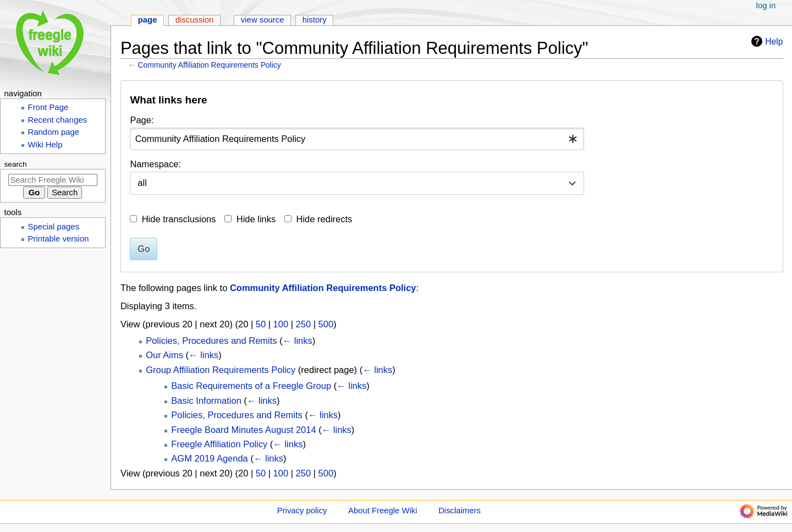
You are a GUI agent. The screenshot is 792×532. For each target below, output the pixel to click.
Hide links (256, 219)
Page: (142, 120)
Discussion (195, 20)
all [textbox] (142, 183)
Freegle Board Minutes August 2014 (243, 430)
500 (326, 324)
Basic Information (206, 401)
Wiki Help (45, 145)
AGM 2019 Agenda (209, 458)
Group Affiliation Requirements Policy (221, 370)
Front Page (48, 107)
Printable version (59, 239)
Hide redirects (324, 219)
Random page (54, 132)
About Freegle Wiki (383, 511)
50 (261, 324)
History (315, 20)
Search (16, 164)
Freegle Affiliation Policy (219, 444)
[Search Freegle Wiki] (53, 180)
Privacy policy (302, 511)
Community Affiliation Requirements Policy (210, 65)
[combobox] (357, 139)
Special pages (54, 227)
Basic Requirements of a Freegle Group (251, 386)
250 (304, 324)
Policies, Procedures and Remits (211, 341)
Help (766, 41)
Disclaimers (460, 511)
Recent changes (58, 120)
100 (281, 324)
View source (263, 20)
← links (298, 341)
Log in (766, 6)
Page (148, 20)
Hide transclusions (179, 219)
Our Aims (164, 355)
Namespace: (155, 164)
